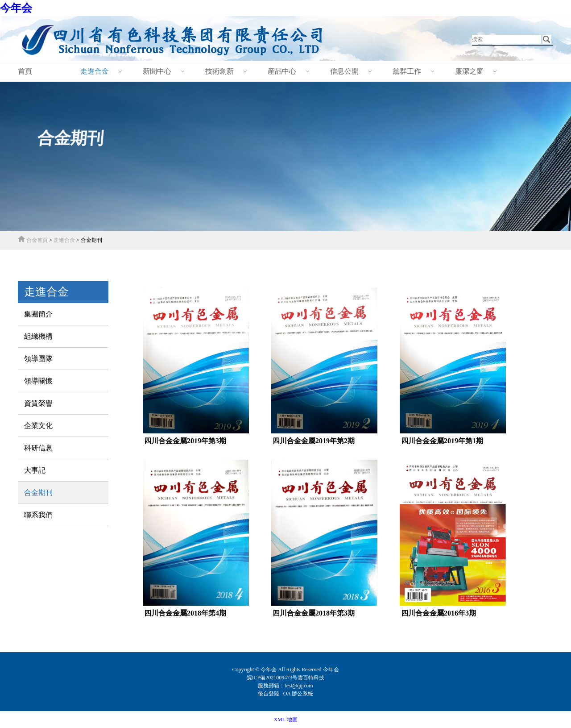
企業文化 (38, 426)
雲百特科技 (311, 678)
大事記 (35, 470)
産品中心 (282, 71)
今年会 (16, 8)
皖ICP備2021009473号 (272, 678)
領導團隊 (38, 359)
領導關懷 (38, 381)
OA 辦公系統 (298, 694)
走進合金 (95, 71)
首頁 (25, 71)
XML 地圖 (285, 720)
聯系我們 (38, 515)
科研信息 (38, 448)
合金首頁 (37, 240)
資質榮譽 (38, 403)
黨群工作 (407, 71)
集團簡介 (38, 314)
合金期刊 (38, 493)
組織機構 (38, 336)
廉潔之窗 (469, 71)
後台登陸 (269, 694)
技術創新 (219, 71)
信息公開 (344, 71)
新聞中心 (157, 71)
